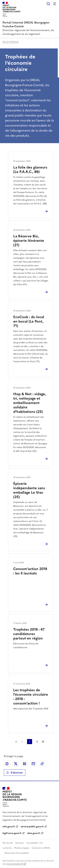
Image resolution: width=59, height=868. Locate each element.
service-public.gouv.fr (32, 827)
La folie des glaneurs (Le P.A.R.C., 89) (30, 170)
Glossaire (20, 843)
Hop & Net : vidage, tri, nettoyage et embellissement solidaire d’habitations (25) (30, 403)
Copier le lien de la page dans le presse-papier (42, 764)
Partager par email (33, 764)
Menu (55, 4)
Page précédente (22, 742)
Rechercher (48, 4)
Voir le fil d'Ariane (11, 42)
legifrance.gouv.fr (12, 833)
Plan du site (8, 843)
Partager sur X (16, 764)
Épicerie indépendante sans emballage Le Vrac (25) (29, 490)
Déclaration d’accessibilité (17, 853)
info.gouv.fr (9, 827)
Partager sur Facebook (7, 764)
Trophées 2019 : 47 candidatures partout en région (29, 634)
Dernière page (43, 742)
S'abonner (15, 773)
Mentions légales (22, 848)
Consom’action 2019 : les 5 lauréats (30, 571)
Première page (16, 742)
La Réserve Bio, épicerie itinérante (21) (29, 241)
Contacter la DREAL (41, 848)
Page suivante (37, 742)
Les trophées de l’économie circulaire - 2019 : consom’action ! (31, 697)
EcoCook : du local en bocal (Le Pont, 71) (29, 321)
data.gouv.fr (34, 833)
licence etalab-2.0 (15, 864)
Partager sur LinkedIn (25, 764)
